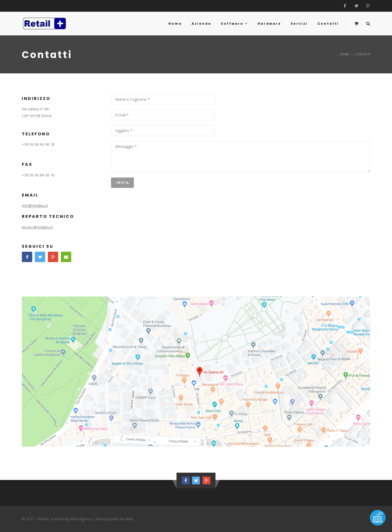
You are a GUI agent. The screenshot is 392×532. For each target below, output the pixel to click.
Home (175, 24)
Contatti (328, 24)
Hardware (269, 24)
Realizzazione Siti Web (114, 519)
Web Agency (81, 519)
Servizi (299, 24)
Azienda (201, 24)
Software (234, 23)
